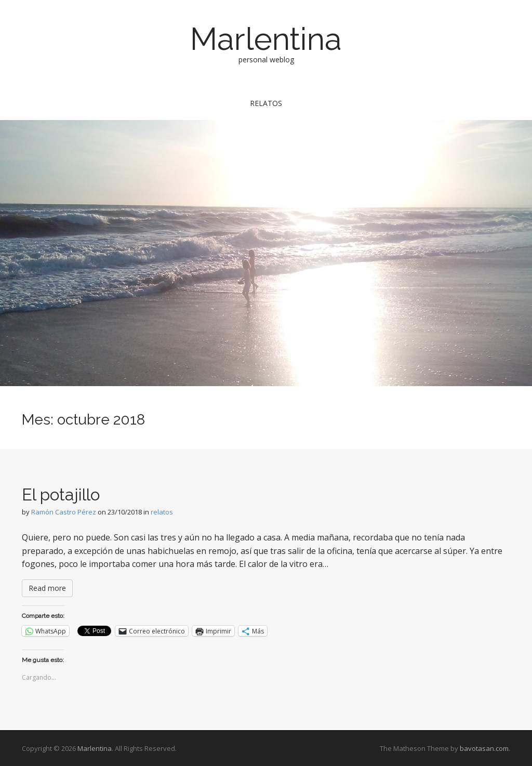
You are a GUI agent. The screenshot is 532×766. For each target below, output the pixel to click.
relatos (266, 103)
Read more (47, 588)
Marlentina (266, 39)
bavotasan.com (484, 748)
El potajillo (61, 494)
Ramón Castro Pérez (64, 512)
